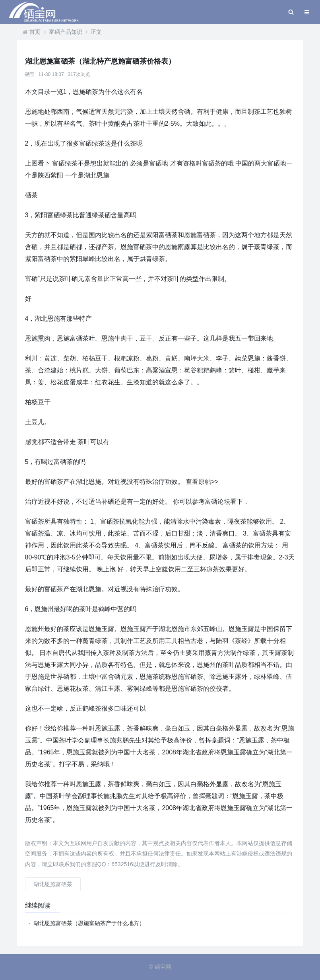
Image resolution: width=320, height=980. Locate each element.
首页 (35, 32)
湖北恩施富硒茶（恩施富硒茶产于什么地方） (89, 923)
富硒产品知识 (66, 32)
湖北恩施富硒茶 (53, 884)
